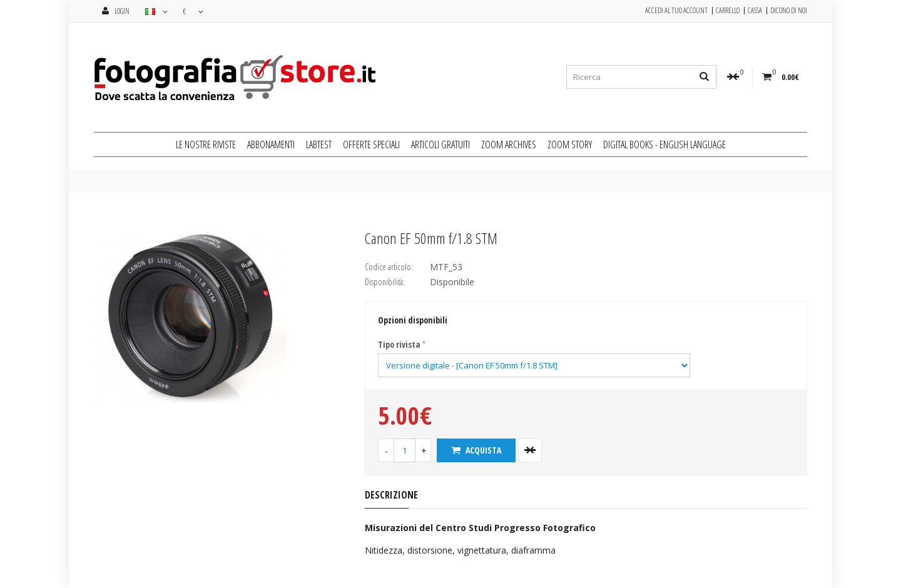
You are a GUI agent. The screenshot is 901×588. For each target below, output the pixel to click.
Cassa (755, 11)
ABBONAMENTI (271, 144)
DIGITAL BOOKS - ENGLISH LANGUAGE (664, 144)
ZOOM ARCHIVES (509, 144)
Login (116, 11)
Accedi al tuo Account (676, 11)
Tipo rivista (399, 344)
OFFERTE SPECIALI (371, 144)
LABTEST (319, 144)
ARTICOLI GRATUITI (440, 144)
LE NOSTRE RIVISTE (206, 144)
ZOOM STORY (570, 144)
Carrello (728, 11)
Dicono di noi (789, 11)
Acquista (476, 450)
